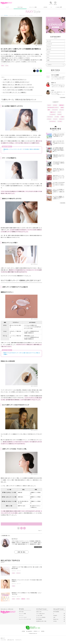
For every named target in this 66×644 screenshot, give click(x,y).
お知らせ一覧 (39, 612)
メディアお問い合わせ (40, 614)
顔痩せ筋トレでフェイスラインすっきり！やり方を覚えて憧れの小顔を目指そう (21, 150)
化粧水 (62, 117)
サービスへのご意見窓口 (41, 617)
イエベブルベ (50, 117)
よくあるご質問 (59, 7)
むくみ (7, 66)
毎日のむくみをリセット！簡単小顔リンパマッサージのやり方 (17, 85)
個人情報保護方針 (29, 631)
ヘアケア (48, 52)
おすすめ (18, 599)
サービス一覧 (3, 640)
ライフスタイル (53, 121)
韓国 (49, 110)
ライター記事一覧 (38, 547)
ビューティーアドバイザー (24, 619)
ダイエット (18, 573)
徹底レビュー (53, 112)
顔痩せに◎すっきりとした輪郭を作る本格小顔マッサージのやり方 (18, 87)
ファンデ (55, 119)
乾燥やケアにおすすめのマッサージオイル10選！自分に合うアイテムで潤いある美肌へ (22, 354)
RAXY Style (20, 7)
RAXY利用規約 (39, 619)
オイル (28, 599)
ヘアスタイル (53, 114)
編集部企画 (23, 599)
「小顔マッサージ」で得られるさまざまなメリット (15, 79)
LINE (54, 617)
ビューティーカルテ (23, 617)
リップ (59, 112)
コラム (48, 57)
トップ (7, 7)
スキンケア (49, 41)
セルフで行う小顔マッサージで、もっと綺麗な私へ (15, 92)
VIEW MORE (62, 98)
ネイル (48, 55)
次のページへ (21, 524)
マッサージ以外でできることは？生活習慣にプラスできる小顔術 (18, 90)
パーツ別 (57, 117)
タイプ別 (60, 121)
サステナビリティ (19, 640)
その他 (48, 60)
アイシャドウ (55, 110)
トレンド (62, 110)
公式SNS (45, 7)
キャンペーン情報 (33, 7)
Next (40, 530)
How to (3, 66)
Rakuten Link (56, 619)
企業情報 (23, 631)
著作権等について (37, 631)
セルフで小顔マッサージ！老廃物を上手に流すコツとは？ (16, 82)
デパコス (49, 119)
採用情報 (43, 631)
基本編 (62, 107)
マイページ (21, 615)
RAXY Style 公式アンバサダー (53, 107)
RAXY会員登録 (56, 612)
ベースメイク (49, 44)
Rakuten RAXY (6, 3)
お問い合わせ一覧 (10, 640)
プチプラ (59, 114)
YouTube (55, 621)
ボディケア (6, 64)
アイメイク (49, 47)
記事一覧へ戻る (21, 552)
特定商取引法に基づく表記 (41, 621)
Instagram (55, 615)
